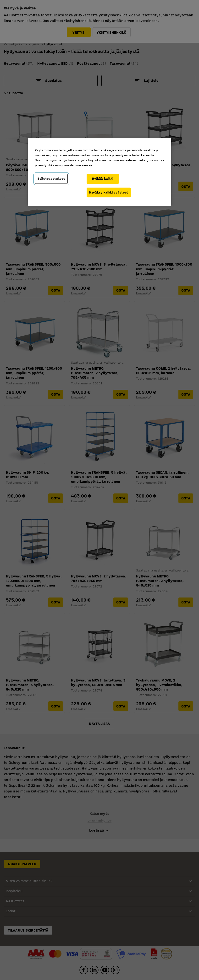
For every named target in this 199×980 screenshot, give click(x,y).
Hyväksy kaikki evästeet (109, 192)
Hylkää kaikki (103, 179)
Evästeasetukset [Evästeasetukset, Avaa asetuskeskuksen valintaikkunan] (51, 179)
